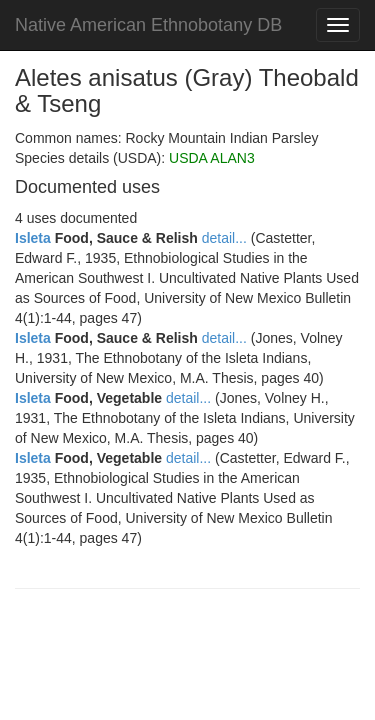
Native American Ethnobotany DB (148, 25)
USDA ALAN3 (212, 158)
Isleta (33, 238)
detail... (224, 238)
